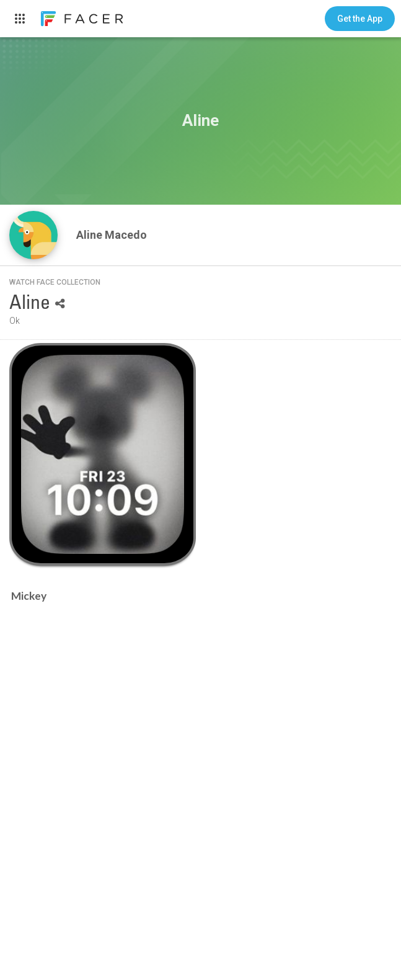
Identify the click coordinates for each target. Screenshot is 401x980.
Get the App (360, 19)
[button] (360, 19)
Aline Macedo (113, 235)
